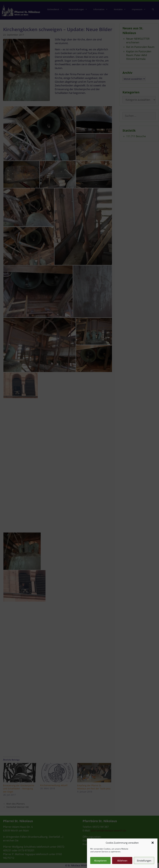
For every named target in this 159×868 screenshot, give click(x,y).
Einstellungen (144, 861)
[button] (153, 843)
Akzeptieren (100, 861)
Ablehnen (122, 861)
